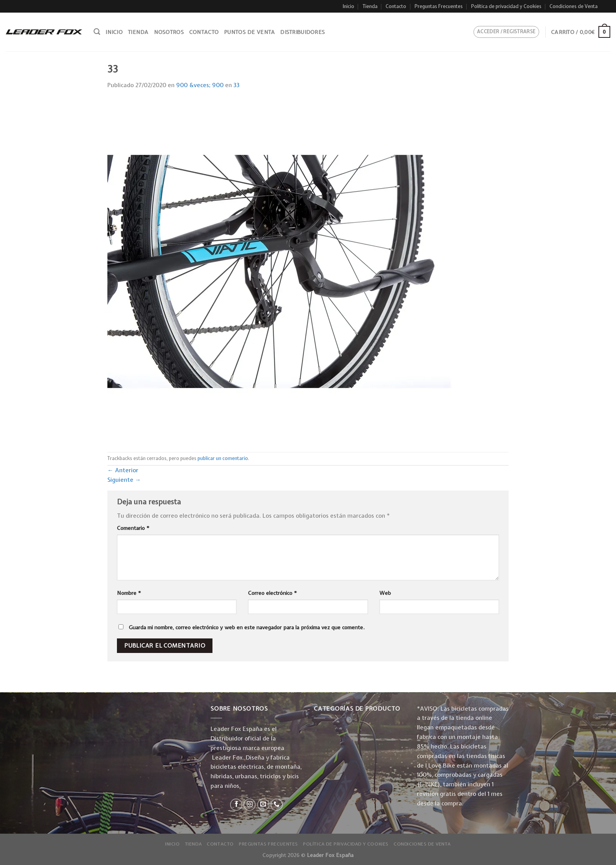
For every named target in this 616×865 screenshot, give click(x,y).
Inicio (349, 6)
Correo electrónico (272, 593)
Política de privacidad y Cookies (506, 6)
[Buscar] (97, 32)
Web (385, 593)
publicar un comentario (223, 458)
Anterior (123, 470)
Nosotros (169, 32)
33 (237, 85)
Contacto (396, 6)
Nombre (129, 593)
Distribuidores (302, 32)
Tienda (370, 6)
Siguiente (124, 480)
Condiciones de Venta (574, 6)
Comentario (133, 528)
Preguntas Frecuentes (439, 6)
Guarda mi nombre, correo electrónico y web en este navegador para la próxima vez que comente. (247, 627)
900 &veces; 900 (200, 85)
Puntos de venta (249, 32)
